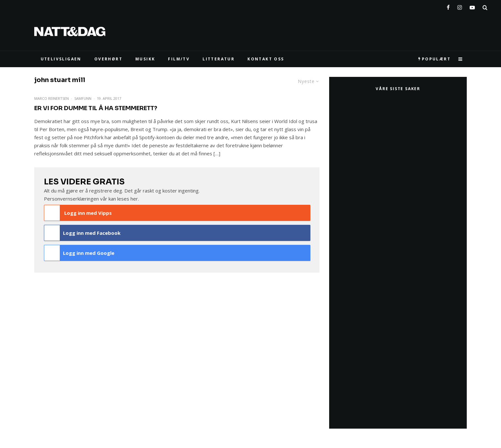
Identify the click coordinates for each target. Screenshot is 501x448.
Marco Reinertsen (52, 98)
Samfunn (83, 98)
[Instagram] (460, 6)
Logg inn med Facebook (83, 233)
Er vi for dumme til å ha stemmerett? (96, 108)
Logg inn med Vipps (78, 213)
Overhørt (108, 59)
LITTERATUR (219, 59)
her (134, 199)
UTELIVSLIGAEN (61, 59)
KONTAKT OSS (266, 59)
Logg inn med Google (79, 253)
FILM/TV (179, 59)
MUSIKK (145, 59)
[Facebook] (448, 6)
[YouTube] (472, 6)
